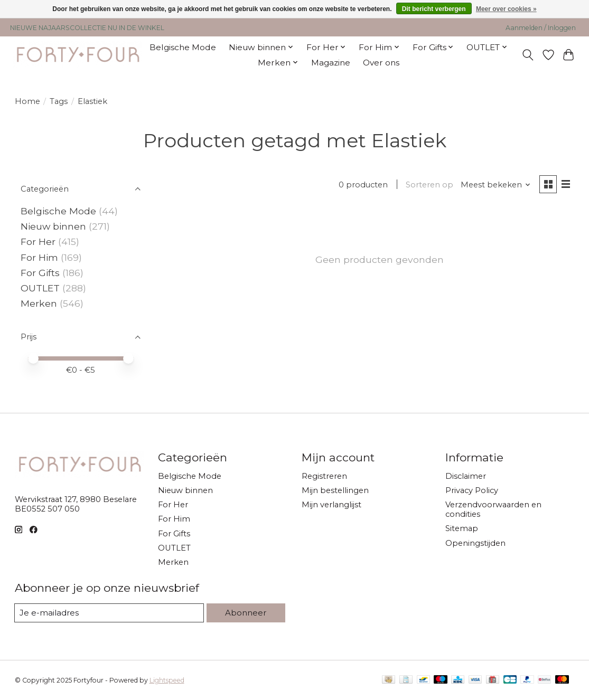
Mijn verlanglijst (331, 505)
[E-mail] (109, 613)
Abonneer (246, 612)
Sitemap (462, 528)
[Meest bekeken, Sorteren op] (494, 185)
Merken (39, 303)
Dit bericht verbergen (434, 9)
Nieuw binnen (53, 226)
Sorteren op (428, 185)
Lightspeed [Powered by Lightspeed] (167, 680)
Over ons (381, 63)
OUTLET (40, 288)
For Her (39, 242)
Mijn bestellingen (335, 490)
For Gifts (40, 273)
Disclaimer (466, 476)
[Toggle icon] (527, 55)
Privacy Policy (472, 490)
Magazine (331, 63)
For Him (39, 257)
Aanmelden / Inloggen (541, 28)
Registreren (324, 476)
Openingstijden (475, 543)
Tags (59, 101)
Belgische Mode (183, 47)
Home (27, 101)
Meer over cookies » (506, 9)
